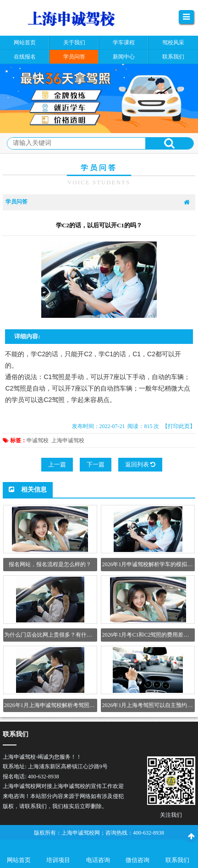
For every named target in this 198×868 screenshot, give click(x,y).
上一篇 (57, 464)
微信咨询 (137, 860)
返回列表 (140, 464)
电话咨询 (98, 860)
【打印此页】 (179, 426)
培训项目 (58, 860)
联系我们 (177, 860)
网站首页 (19, 860)
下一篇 (96, 464)
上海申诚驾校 (68, 440)
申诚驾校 (38, 440)
